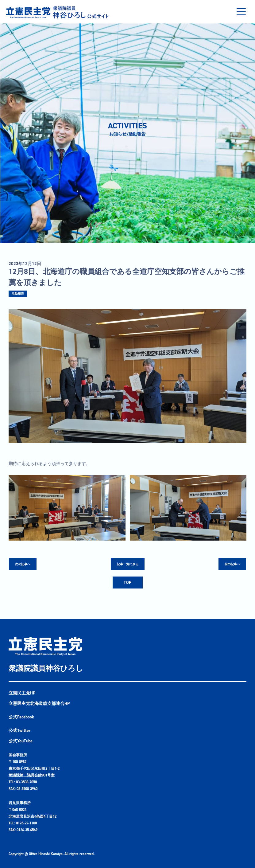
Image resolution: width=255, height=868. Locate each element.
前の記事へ (232, 564)
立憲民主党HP (22, 693)
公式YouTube (21, 741)
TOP (127, 583)
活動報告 (18, 293)
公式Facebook (21, 717)
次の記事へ (23, 564)
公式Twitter (20, 731)
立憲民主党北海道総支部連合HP (39, 704)
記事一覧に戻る (128, 564)
